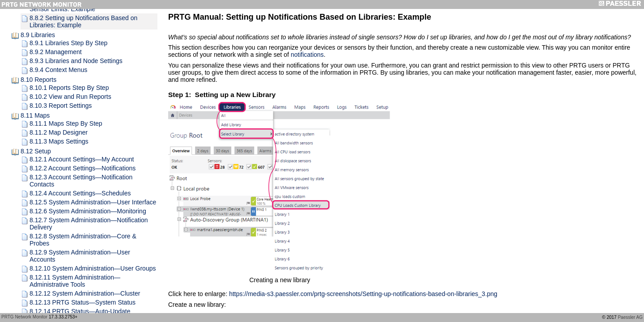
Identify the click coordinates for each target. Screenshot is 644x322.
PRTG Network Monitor (24, 317)
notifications (307, 55)
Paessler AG (630, 317)
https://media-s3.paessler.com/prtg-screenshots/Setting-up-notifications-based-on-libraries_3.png (363, 294)
